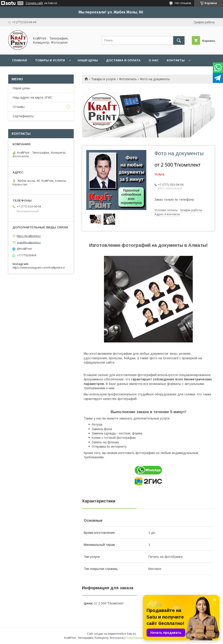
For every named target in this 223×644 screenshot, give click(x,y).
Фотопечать (128, 79)
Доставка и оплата (123, 60)
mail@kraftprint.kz (29, 242)
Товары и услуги (50, 60)
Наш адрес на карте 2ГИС (33, 97)
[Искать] (179, 40)
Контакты (176, 60)
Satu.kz (131, 634)
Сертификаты (23, 116)
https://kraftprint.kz (29, 236)
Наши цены (88, 60)
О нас (154, 60)
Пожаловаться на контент (142, 638)
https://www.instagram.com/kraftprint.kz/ (39, 268)
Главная (20, 60)
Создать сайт (34, 3)
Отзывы (19, 107)
